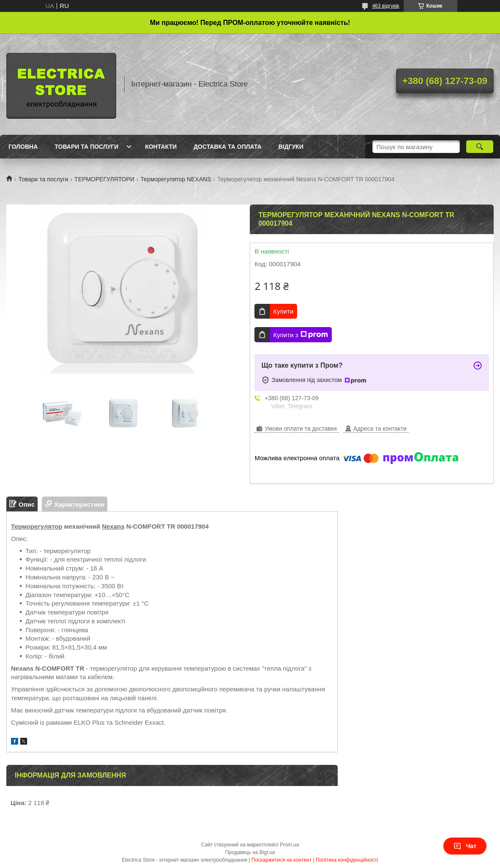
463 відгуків (385, 6)
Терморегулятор (37, 526)
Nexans (113, 526)
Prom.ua (289, 845)
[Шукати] (480, 147)
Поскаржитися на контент (281, 860)
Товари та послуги (86, 147)
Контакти (161, 147)
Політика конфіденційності (347, 860)
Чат (465, 846)
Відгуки (291, 147)
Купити (283, 311)
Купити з (300, 335)
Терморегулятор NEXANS (176, 179)
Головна (23, 147)
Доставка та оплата (228, 147)
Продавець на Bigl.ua (250, 852)
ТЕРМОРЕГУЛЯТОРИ (104, 179)
